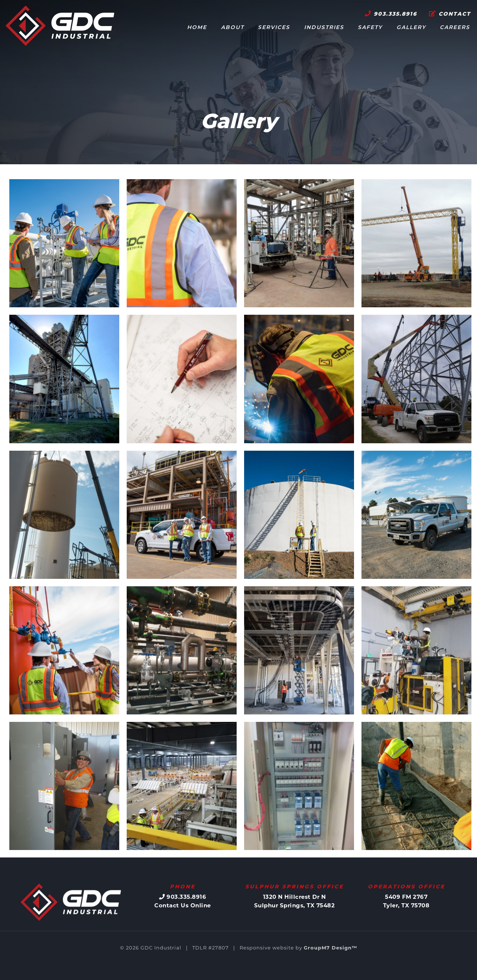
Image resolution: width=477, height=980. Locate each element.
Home (197, 28)
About (233, 28)
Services (274, 28)
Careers (455, 28)
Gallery (411, 28)
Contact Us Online (183, 905)
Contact (450, 14)
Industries (324, 28)
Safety (370, 28)
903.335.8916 (391, 14)
